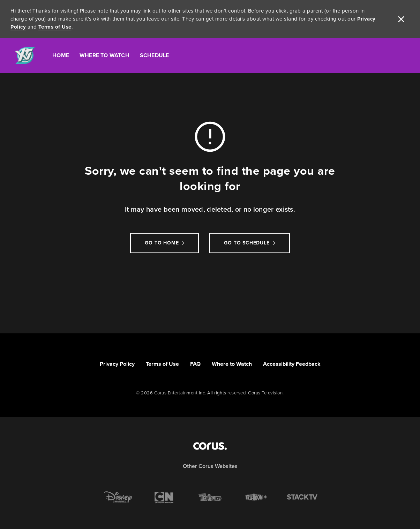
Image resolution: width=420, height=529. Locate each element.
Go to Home (162, 243)
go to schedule (247, 243)
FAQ (195, 364)
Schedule (155, 55)
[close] (401, 19)
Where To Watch (104, 55)
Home (61, 55)
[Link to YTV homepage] (25, 56)
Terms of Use (55, 27)
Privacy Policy (117, 364)
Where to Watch (232, 364)
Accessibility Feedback (292, 364)
